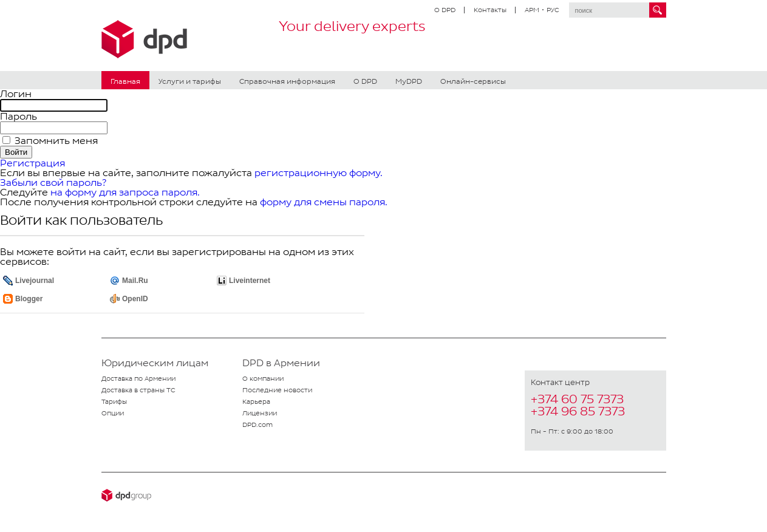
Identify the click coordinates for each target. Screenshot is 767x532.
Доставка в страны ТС (138, 390)
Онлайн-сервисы (473, 81)
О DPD (445, 10)
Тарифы (114, 401)
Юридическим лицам (155, 363)
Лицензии (260, 413)
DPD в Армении (281, 363)
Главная (125, 81)
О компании (263, 378)
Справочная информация (287, 81)
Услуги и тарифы (190, 81)
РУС (553, 10)
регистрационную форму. (319, 173)
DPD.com (257, 425)
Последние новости (277, 390)
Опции (113, 413)
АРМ (532, 10)
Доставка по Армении (138, 378)
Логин (16, 94)
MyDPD (409, 81)
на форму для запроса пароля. (125, 192)
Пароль (19, 116)
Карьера (256, 401)
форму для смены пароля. (324, 202)
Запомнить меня (55, 141)
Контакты (490, 10)
